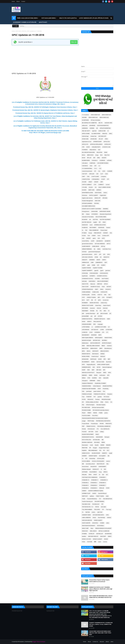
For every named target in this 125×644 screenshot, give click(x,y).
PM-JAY (84, 413)
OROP (99, 389)
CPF (108, 179)
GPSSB (96, 257)
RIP (90, 448)
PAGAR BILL (106, 389)
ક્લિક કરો (74, 42)
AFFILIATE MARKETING (105, 128)
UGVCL (93, 512)
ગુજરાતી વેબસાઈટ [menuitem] (43, 22)
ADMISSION (85, 128)
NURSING (94, 378)
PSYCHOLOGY (91, 429)
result (91, 445)
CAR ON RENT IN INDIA (103, 163)
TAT (100, 499)
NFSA (110, 373)
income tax (106, 300)
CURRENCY (101, 185)
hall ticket (84, 281)
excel (91, 225)
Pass (83, 397)
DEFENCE (99, 190)
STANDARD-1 (103, 477)
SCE (86, 458)
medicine (109, 346)
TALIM (84, 499)
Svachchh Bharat (102, 493)
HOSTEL (94, 295)
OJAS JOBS (106, 378)
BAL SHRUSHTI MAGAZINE (88, 152)
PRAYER (102, 424)
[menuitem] (14, 18)
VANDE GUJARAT (98, 520)
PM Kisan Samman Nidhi (98, 407)
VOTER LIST (91, 534)
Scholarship (92, 458)
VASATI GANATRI (86, 523)
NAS (94, 367)
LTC (107, 332)
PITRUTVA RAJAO (90, 405)
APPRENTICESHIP (97, 142)
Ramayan (107, 437)
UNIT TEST (100, 512)
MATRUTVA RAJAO (107, 343)
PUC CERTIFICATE (105, 429)
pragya (84, 421)
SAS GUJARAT (102, 456)
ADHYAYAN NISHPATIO (103, 125)
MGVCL (89, 351)
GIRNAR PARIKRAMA (87, 249)
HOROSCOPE (104, 292)
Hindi (103, 287)
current (108, 185)
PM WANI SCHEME (86, 410)
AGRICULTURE (102, 131)
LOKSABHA (97, 332)
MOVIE (100, 359)
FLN (111, 233)
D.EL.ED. (91, 187)
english (95, 222)
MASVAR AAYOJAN (86, 340)
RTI (104, 450)
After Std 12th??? (86, 131)
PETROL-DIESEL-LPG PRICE (92, 402)
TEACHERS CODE (86, 504)
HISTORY (109, 287)
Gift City (103, 246)
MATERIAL (104, 340)
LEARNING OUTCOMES (101, 327)
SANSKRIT (84, 456)
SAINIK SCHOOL (86, 453)
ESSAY (104, 222)
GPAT (96, 254)
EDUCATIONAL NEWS (101, 217)
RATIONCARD (96, 440)
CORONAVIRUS (95, 179)
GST (98, 265)
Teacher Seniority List (87, 501)
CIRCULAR (92, 174)
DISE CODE (98, 201)
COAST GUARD (95, 177)
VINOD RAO (85, 531)
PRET (83, 426)
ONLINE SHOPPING (107, 386)
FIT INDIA (84, 233)
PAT (95, 397)
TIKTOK (97, 507)
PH (111, 402)
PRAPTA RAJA (91, 421)
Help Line (93, 284)
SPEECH (105, 472)
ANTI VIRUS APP (102, 136)
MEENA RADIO (94, 348)
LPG (103, 332)
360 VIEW (84, 117)
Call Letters (85, 163)
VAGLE (94, 518)
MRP (109, 359)
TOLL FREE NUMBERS (87, 510)
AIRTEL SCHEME (86, 134)
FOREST (94, 236)
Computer (103, 177)
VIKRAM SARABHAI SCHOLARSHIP (103, 528)
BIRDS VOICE (90, 155)
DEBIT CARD (91, 190)
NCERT (84, 370)
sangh (111, 453)
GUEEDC (103, 265)
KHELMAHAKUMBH (87, 324)
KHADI (84, 322)
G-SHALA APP (106, 236)
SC (83, 458)
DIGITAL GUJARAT (94, 195)
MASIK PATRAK (108, 338)
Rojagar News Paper (104, 448)
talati (107, 496)
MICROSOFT (95, 351)
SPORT (95, 475)
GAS (99, 238)
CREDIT (90, 182)
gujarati (96, 270)
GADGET (89, 238)
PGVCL (107, 402)
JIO (110, 313)
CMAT (83, 177)
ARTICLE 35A (107, 142)
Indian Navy (98, 305)
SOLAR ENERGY (93, 472)
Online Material (97, 386)
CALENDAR (102, 160)
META (83, 351)
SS (99, 475)
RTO (108, 450)
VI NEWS (102, 523)
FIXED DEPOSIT (98, 233)
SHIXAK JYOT (96, 469)
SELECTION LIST (101, 464)
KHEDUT (89, 322)
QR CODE (91, 432)
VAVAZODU (95, 523)
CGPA (104, 171)
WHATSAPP (103, 536)
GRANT (98, 260)
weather (84, 536)
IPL (97, 311)
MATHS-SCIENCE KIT (95, 343)
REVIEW (102, 445)
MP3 (105, 359)
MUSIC (93, 362)
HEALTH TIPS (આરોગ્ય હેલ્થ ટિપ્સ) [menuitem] (68, 18)
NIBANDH (84, 375)
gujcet (102, 270)
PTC (98, 429)
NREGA (84, 378)
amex (112, 642)
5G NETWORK (85, 120)
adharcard (85, 125)
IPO (101, 311)
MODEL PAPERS (86, 356)
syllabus (92, 496)
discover (102, 642)
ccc (99, 166)
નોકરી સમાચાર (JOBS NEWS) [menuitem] (48, 18)
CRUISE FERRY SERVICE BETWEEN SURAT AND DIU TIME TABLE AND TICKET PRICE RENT (100, 633)
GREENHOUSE (85, 262)
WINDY (110, 536)
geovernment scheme (87, 244)
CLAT (102, 174)
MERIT (101, 348)
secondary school (90, 464)
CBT (95, 166)
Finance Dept (104, 230)
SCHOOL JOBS (101, 458)
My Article (109, 362)
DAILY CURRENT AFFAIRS (105, 187)
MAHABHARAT (86, 335)
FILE (86, 230)
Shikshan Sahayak (86, 469)
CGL (99, 171)
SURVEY (94, 493)
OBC (100, 378)
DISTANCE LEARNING (87, 203)
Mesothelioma (108, 348)
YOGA (84, 542)
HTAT (83, 297)
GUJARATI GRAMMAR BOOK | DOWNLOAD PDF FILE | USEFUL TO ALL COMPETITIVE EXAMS (101, 624)
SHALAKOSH (94, 467)
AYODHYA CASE (106, 147)
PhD (83, 405)
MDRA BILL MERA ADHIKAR (93, 346)
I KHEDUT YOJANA (91, 297)
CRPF (102, 182)
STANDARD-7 (102, 485)
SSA (103, 475)
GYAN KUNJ (85, 273)
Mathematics (85, 343)
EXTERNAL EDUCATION (100, 225)
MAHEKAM (94, 335)
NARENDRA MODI (86, 367)
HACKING (97, 279)
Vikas (92, 528)
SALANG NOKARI (96, 453)
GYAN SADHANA (94, 273)
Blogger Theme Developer (39, 642)
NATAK (99, 367)
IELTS (83, 300)
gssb (89, 265)
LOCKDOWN (109, 330)
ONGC (99, 381)
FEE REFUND (101, 228)
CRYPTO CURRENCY (87, 185)
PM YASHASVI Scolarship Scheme (101, 410)
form (99, 236)
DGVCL (105, 193)
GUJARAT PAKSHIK (86, 268)
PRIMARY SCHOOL (91, 426)
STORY (108, 488)
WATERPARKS (108, 534)
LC (92, 327)
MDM (83, 346)
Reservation (85, 445)
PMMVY (89, 413)
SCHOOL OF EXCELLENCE (98, 461)
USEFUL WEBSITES (86, 518)
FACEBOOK (85, 228)
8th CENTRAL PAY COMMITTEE (89, 123)
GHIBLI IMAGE (96, 246)
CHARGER (110, 171)
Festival (108, 228)
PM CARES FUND (86, 407)
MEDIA (103, 346)
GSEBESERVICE (99, 262)
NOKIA (96, 375)
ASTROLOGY (108, 144)
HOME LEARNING (86, 292)
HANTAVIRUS (92, 281)
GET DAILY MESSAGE (100, 244)
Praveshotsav (94, 424)
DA (96, 187)
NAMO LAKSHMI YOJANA (103, 364)
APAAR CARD (85, 139)
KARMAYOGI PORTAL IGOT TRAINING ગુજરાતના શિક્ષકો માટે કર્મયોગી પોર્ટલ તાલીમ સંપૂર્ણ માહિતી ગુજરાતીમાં (101, 589)
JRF (95, 316)
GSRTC (84, 265)
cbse (91, 166)
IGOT (88, 300)
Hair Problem (105, 279)
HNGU (102, 289)
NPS (108, 375)
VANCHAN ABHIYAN (87, 520)
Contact (23, 1)
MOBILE (102, 354)
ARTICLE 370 (85, 144)
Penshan (97, 399)
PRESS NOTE (109, 424)
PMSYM (95, 413)
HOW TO (100, 295)
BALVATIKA (99, 152)
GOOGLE (84, 252)
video (108, 523)
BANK (106, 152)
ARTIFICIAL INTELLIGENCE (96, 144)
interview (105, 308)
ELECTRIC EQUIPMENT (105, 219)
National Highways (107, 367)
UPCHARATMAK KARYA (98, 515)
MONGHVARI (85, 359)
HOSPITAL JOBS (86, 295)
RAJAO (97, 434)
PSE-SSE (84, 429)
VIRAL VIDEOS (93, 531)
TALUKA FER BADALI (92, 499)
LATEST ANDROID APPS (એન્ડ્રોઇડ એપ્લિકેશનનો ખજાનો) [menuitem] (94, 18)
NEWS (105, 373)
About (18, 1)
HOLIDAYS (108, 289)
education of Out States (88, 217)
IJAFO (99, 300)
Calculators (95, 160)
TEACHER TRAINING (99, 501)
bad (99, 150)
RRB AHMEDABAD (93, 450)
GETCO (109, 244)
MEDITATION (85, 348)
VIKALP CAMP (85, 528)
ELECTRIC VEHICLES (87, 222)
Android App (85, 136)
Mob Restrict (95, 354)
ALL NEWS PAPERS (96, 134)
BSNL (99, 158)
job (92, 316)
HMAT (97, 289)
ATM (83, 147)
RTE (100, 450)
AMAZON (105, 134)
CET (95, 171)
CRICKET (96, 182)
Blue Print (107, 155)
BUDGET (104, 158)
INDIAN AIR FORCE (94, 303)
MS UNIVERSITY (86, 362)
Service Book (85, 467)
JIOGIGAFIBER (85, 316)
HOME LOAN (96, 292)
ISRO (105, 311)
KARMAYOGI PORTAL (87, 319)
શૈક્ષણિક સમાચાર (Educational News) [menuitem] (27, 18)
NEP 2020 (99, 370)
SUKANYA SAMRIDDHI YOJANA (96, 491)
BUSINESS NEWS (86, 160)
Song (100, 472)
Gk (94, 249)
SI (101, 469)
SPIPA (90, 475)
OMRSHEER (92, 381)
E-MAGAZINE (94, 211)
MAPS (100, 335)
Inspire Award (107, 305)
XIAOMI (106, 539)
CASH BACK (85, 166)
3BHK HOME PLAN (93, 117)
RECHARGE (97, 442)
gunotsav (108, 270)
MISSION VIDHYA (86, 354)
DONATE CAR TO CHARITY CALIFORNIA (91, 209)
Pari (104, 391)
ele (90, 219)
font (89, 236)
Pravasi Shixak (85, 424)
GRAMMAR (92, 260)
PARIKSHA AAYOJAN (87, 394)
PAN (83, 391)
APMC (106, 139)
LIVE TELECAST (95, 330)
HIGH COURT (85, 287)
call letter (109, 160)
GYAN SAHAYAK (104, 273)
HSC (109, 295)
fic (83, 230)
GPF (100, 254)
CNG (88, 177)
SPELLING (84, 475)
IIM (92, 300)
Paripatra (110, 394)
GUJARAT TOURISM (98, 268)
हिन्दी (95, 542)
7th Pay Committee (95, 120)
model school (95, 356)
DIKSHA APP (98, 198)
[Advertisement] (45, 57)
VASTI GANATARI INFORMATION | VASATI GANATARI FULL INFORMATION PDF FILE (101, 597)
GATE (103, 238)
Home (13, 1)
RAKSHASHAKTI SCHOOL (88, 437)
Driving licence (86, 211)
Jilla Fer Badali (104, 313)
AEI (97, 128)
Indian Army (104, 303)
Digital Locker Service (87, 198)
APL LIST (101, 139)
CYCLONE (84, 187)
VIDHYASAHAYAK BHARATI (88, 526)
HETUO (106, 284)
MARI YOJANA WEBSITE (87, 338)
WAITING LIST (100, 534)
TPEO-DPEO (97, 510)
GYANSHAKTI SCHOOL (87, 279)
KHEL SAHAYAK (97, 322)
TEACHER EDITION (108, 499)
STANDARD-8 (85, 488)
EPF (100, 222)
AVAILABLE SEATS (96, 147)
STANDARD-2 (85, 483)
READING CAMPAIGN (87, 442)
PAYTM (84, 399)
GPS (104, 254)
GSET (106, 262)
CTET (95, 185)
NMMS (90, 375)
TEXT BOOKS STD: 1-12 (88, 507)
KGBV (108, 319)
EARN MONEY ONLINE (105, 211)
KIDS (94, 324)
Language (100, 324)
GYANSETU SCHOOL (102, 276)
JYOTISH (100, 316)
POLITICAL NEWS (86, 416)
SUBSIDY (84, 491)
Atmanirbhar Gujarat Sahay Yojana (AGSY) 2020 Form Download (99, 581)
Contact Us (95, 642)
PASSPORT (89, 397)
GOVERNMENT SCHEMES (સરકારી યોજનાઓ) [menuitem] (25, 22)
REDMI (103, 442)
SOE (105, 469)
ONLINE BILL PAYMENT (100, 383)
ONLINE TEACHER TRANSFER (89, 389)
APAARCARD (94, 139)
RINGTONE (85, 448)
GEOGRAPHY (100, 241)
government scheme (87, 254)
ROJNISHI (84, 450)
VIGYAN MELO (101, 526)
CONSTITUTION (86, 179)
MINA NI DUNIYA (105, 351)
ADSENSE (92, 128)
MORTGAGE (93, 359)
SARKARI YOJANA (93, 456)
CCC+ (96, 168)
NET (104, 370)
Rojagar (95, 448)
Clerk (106, 174)
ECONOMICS (95, 214)
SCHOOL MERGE (86, 461)
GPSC (109, 254)
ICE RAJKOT (109, 297)
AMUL (111, 134)
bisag (97, 155)
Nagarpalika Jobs (91, 364)
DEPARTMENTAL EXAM (87, 193)
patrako (100, 397)
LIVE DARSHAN (86, 330)
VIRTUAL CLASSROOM (104, 531)
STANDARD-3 (94, 483)
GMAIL (99, 249)
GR (101, 257)
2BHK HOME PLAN (106, 115)
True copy (109, 510)
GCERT (93, 241)
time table (103, 507)
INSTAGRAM (85, 308)
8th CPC (101, 123)
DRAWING (106, 209)
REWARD (108, 445)
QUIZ (97, 432)
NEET (93, 370)
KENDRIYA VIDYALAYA (100, 319)
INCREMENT (85, 303)
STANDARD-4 (102, 483)
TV (83, 512)
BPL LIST (89, 158)
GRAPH (104, 260)
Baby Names (93, 150)
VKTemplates (21, 642)
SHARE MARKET (102, 467)
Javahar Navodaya (90, 313)
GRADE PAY (106, 257)
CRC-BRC (84, 182)
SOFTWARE (85, 472)
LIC (109, 327)
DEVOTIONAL (98, 193)
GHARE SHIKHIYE (86, 246)
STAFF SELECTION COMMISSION (90, 477)
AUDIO (88, 147)
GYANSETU (92, 276)
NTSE (89, 378)
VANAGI (109, 518)
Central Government (87, 171)
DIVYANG (97, 203)
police (106, 413)
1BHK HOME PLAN (95, 115)
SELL (108, 464)
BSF (94, 158)
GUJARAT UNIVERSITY (87, 270)
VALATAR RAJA (101, 518)
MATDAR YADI (96, 340)
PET (83, 402)
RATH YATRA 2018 (86, 440)
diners (107, 642)
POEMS (101, 413)
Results (97, 445)
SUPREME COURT (86, 493)
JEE (98, 313)
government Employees (94, 252)
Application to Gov (87, 142)
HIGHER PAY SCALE (95, 287)
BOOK (84, 158)
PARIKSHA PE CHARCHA (100, 394)
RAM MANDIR (99, 437)
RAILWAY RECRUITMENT (88, 434)
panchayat (89, 391)
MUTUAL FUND (100, 362)
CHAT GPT (85, 174)
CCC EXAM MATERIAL (87, 168)
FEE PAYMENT (93, 228)
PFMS (102, 402)
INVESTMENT (85, 311)
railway (102, 432)
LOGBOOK (85, 332)
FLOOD (84, 236)
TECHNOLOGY (96, 504)
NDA (89, 370)
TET (102, 504)
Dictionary (85, 195)
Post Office (95, 416)
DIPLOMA (105, 198)
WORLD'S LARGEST (97, 539)
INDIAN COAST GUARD (88, 305)
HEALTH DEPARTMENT (103, 281)
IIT (95, 300)
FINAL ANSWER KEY (94, 230)
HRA (105, 295)
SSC (107, 475)
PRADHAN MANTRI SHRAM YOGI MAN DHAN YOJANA (95, 418)
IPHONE (92, 311)
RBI (103, 440)
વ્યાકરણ (105, 542)
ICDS (103, 297)
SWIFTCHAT (85, 496)
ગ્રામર (100, 542)
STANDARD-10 (86, 480)
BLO (101, 155)
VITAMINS (84, 534)
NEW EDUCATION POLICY (88, 373)
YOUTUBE (90, 542)
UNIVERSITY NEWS (86, 515)
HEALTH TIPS (85, 284)
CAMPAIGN (92, 163)
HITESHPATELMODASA (87, 289)
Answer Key (93, 136)
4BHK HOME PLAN (104, 117)
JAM (83, 313)
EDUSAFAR (85, 219)
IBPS (99, 297)
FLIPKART (106, 233)
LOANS (102, 330)
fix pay (90, 233)
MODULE (103, 356)
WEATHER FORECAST (93, 536)
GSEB (92, 262)
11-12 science (85, 115)
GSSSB (93, 265)
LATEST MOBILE (86, 327)
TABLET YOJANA (100, 496)
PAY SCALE (106, 397)
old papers (85, 381)
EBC (83, 214)
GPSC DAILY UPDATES (21, 31)
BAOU (84, 155)
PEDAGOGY (90, 399)
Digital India (103, 195)
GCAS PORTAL (85, 241)
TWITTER (87, 512)
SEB (83, 464)
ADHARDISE (92, 125)
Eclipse (88, 214)
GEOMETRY (108, 241)
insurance (92, 308)
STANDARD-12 (104, 480)
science (108, 461)
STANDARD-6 (94, 485)
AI (108, 131)
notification (102, 375)
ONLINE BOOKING (86, 386)
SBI (108, 456)
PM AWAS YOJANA (101, 405)
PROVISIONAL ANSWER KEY (104, 426)
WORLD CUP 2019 (86, 539)
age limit (94, 131)
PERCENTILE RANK (106, 399)
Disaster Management (87, 201)
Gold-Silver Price (107, 249)
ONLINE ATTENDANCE (87, 383)
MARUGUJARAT (99, 338)
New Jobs (99, 373)
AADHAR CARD (108, 123)
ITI (109, 311)
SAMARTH (104, 453)
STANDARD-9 (94, 488)
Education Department (105, 214)
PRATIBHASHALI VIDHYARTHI (103, 421)
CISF (97, 174)
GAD (83, 238)
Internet (99, 308)
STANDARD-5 (85, 485)
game (94, 238)
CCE (100, 168)
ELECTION (95, 219)
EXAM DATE (85, 225)
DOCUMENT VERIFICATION (88, 206)
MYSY (83, 364)
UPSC (107, 515)
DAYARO (84, 190)
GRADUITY (85, 260)
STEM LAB (102, 488)
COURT (103, 179)
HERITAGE (100, 284)
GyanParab (85, 276)
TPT (103, 510)
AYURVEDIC (85, 150)
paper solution (97, 391)
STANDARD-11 (95, 480)
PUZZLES (84, 432)
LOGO (91, 332)
